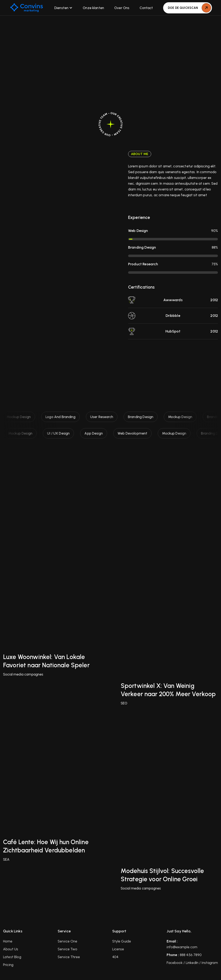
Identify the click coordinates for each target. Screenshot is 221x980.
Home (8, 941)
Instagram (210, 963)
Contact (146, 8)
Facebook (174, 963)
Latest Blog (12, 957)
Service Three (69, 957)
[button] (63, 8)
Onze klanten (93, 8)
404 (115, 957)
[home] (27, 8)
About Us (11, 949)
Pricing (8, 965)
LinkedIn (192, 963)
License (118, 949)
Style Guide (122, 941)
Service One (68, 941)
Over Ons (122, 8)
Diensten (61, 8)
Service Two (68, 949)
